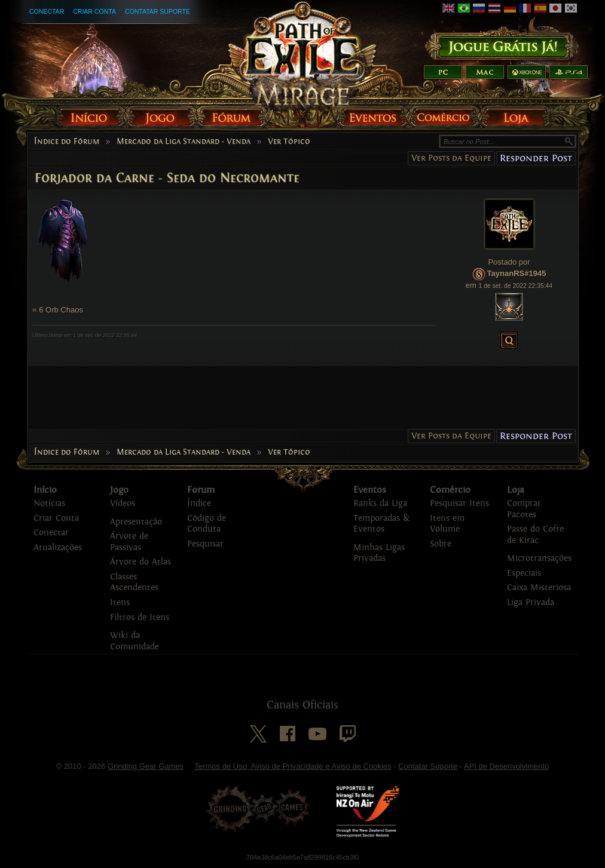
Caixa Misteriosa (539, 588)
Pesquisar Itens (459, 503)
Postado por (509, 262)
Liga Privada (531, 602)
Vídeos (123, 503)
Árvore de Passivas (129, 542)
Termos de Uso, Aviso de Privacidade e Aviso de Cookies (293, 766)
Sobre (441, 544)
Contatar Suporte (158, 11)
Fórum (201, 490)
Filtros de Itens (140, 617)
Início (45, 490)
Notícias (49, 503)
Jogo (119, 490)
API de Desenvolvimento (506, 766)
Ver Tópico (289, 142)
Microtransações (539, 558)
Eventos (370, 490)
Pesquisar (205, 544)
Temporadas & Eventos (381, 524)
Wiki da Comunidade (135, 641)
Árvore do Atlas (140, 562)
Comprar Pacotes (524, 509)
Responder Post (536, 158)
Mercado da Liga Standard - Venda (184, 142)
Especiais (524, 573)
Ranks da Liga (380, 503)
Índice (199, 503)
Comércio (450, 490)
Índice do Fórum (67, 142)
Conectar (47, 11)
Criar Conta (94, 11)
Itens (120, 602)
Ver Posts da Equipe (451, 158)
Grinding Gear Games (146, 766)
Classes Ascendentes (134, 582)
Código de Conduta (207, 524)
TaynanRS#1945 (517, 273)
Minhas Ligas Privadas (379, 553)
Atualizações (58, 548)
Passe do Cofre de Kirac (535, 535)
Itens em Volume (447, 524)
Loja (516, 490)
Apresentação (136, 522)
